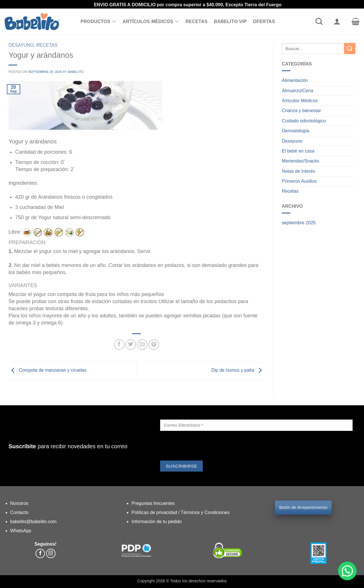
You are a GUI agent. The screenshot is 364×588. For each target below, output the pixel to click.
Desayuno (21, 45)
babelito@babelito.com (33, 522)
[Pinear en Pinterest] (154, 345)
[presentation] (203, 447)
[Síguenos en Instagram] (51, 553)
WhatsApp (21, 531)
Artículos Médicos (300, 101)
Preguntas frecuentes (153, 503)
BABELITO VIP (230, 21)
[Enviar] (350, 49)
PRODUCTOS (98, 22)
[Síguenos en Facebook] (40, 553)
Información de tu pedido (156, 522)
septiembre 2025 (299, 223)
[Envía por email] (142, 345)
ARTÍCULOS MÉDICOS (151, 22)
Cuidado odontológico (304, 121)
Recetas (47, 45)
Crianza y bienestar (301, 111)
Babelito (76, 72)
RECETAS (197, 21)
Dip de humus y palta (238, 370)
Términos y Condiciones (205, 512)
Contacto (19, 512)
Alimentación (295, 80)
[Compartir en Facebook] (119, 345)
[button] (356, 22)
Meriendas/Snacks (301, 161)
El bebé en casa (298, 151)
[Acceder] (337, 22)
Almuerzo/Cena (297, 91)
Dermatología (295, 131)
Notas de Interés (298, 171)
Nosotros (19, 503)
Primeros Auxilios (299, 181)
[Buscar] (319, 22)
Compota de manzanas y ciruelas (47, 370)
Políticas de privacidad (155, 512)
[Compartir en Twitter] (131, 345)
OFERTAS (264, 21)
